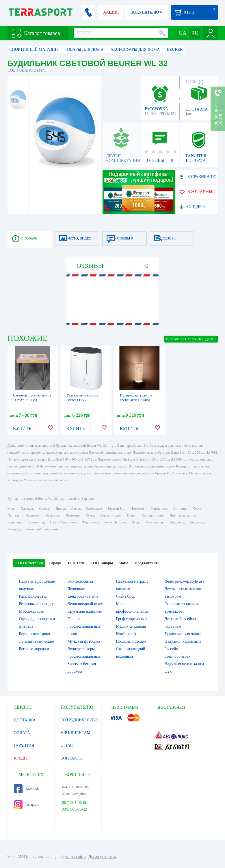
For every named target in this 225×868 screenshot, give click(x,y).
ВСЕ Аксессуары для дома (191, 339)
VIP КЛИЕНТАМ (76, 733)
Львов (76, 508)
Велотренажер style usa (184, 581)
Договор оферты (103, 857)
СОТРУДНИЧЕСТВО (79, 720)
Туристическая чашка (183, 634)
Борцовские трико (35, 634)
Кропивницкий (153, 515)
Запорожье (94, 508)
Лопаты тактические (37, 641)
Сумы (90, 515)
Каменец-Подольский (42, 529)
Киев (11, 508)
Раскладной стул (33, 596)
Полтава (14, 515)
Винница (180, 508)
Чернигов (33, 515)
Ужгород (14, 529)
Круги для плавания (85, 611)
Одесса (44, 508)
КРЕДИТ (22, 758)
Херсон (198, 508)
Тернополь (90, 522)
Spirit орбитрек (178, 656)
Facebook (26, 789)
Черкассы (53, 515)
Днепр (60, 508)
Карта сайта (76, 857)
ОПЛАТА (22, 733)
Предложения (146, 563)
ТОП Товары (102, 563)
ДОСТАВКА (25, 720)
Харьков (27, 508)
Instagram (27, 805)
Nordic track (126, 634)
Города (55, 563)
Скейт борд (126, 596)
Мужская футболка (84, 641)
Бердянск (197, 522)
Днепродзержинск (183, 515)
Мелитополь (154, 522)
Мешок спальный (131, 626)
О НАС (67, 746)
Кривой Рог (116, 508)
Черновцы (15, 522)
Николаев (137, 508)
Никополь (177, 522)
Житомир (73, 515)
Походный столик (131, 641)
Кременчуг (36, 522)
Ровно (131, 515)
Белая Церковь (115, 522)
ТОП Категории (29, 563)
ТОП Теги (76, 563)
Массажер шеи (32, 611)
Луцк (135, 522)
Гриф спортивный (131, 619)
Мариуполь (159, 508)
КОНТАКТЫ (72, 758)
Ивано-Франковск (63, 522)
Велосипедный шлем (86, 604)
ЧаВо (124, 563)
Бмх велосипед (80, 581)
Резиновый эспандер (37, 604)
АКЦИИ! (111, 12)
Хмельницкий (110, 515)
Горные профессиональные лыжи (84, 626)
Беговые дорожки (34, 649)
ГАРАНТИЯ (24, 746)
